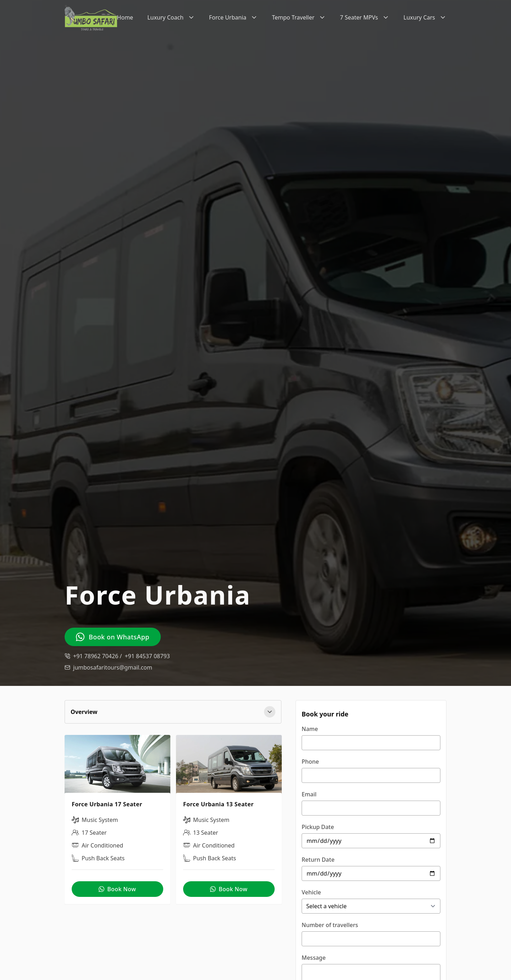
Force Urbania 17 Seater (107, 805)
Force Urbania (233, 17)
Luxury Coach (171, 17)
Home (125, 17)
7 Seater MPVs (365, 17)
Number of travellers (330, 925)
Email (309, 794)
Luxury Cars (425, 17)
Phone (310, 762)
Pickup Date (318, 827)
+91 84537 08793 (147, 656)
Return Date (318, 860)
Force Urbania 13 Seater (218, 805)
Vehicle (311, 892)
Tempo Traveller (299, 17)
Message (314, 958)
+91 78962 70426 (97, 656)
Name (310, 729)
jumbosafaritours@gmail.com (113, 667)
